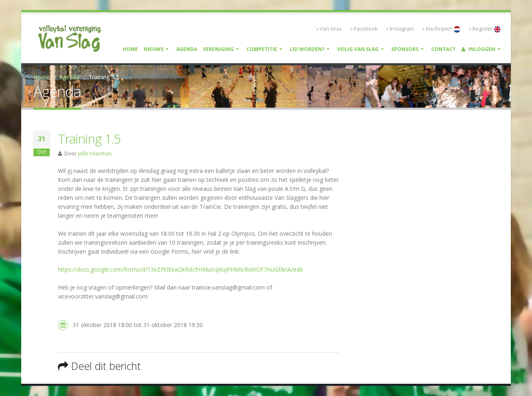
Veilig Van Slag (358, 49)
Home (130, 49)
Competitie (262, 49)
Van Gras (329, 29)
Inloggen (478, 49)
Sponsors (405, 49)
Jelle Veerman (95, 154)
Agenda (187, 49)
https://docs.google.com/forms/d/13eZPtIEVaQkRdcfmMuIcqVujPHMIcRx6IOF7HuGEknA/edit (181, 269)
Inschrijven (441, 29)
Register (485, 29)
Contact (443, 49)
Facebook (364, 29)
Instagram (400, 29)
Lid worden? (307, 49)
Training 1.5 (89, 139)
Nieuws (154, 49)
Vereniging (218, 49)
